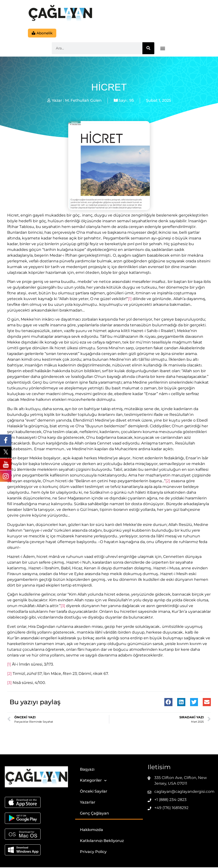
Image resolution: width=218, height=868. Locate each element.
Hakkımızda (91, 830)
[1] (130, 299)
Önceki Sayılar (94, 792)
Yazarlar (88, 803)
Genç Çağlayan (94, 814)
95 (132, 101)
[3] (63, 606)
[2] (168, 481)
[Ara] (148, 49)
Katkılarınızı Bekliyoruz (102, 841)
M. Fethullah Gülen (83, 101)
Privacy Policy (93, 852)
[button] (163, 49)
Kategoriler (93, 781)
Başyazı (87, 770)
